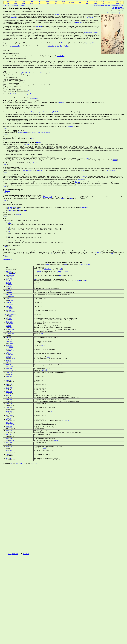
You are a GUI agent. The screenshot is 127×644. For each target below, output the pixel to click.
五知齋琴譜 (9, 388)
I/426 (11, 292)
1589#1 (43, 345)
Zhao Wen (35, 163)
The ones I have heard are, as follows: (13, 204)
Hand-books (24, 2)
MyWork (16, 2)
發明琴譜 (8, 283)
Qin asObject (32, 2)
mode (79, 22)
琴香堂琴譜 (9, 404)
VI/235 (11, 343)
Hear (55, 2)
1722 (51, 411)
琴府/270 (12, 312)
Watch (55, 3)
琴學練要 (8, 396)
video (50, 73)
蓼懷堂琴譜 (9, 384)
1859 (110, 169)
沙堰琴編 (8, 458)
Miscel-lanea (95, 2)
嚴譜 (44, 370)
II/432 (11, 308)
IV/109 (11, 300)
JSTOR (115, 160)
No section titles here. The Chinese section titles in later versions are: (21, 219)
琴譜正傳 (8, 306)
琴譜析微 (8, 380)
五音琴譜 (8, 318)
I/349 (11, 285)
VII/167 (11, 331)
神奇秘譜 (9, 271)
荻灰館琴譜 (9, 427)
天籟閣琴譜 (9, 443)
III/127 (11, 281)
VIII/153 (12, 351)
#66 (10, 316)
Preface (33, 138)
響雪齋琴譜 (9, 447)
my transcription (39, 73)
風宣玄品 (8, 287)
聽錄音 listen (28, 73)
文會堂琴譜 (9, 341)
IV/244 (11, 320)
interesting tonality (63, 271)
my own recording (15, 46)
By (7, 207)
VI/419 (11, 347)
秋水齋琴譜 (9, 431)
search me (119, 3)
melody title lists (89, 18)
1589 (41, 334)
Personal (110, 2)
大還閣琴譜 (9, 373)
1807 (45, 448)
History (79, 2)
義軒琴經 (8, 357)
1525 (25, 210)
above (47, 264)
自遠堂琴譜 (9, 407)
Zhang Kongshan (111, 170)
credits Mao (38, 271)
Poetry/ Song (48, 2)
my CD (22, 73)
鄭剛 (48, 370)
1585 (9, 241)
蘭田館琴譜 (9, 400)
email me (119, 2)
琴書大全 (8, 338)
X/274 (11, 366)
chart (85, 264)
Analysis (71, 2)
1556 (9, 232)
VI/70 (11, 328)
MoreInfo (103, 2)
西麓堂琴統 (9, 279)
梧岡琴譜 (8, 291)
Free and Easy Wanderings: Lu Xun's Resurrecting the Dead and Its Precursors (47, 112)
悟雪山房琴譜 (9, 423)
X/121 (11, 362)
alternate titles (70, 127)
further (29, 137)
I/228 (11, 277)
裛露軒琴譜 (9, 411)
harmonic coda (57, 273)
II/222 (11, 288)
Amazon (88, 158)
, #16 (89, 43)
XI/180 (14, 370)
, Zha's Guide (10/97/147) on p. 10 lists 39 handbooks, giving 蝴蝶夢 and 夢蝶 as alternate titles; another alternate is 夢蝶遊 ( (60, 169)
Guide (66, 264)
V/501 (11, 339)
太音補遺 (8, 302)
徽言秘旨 (8, 361)
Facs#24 (11, 296)
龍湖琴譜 (8, 310)
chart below (39, 26)
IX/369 (11, 355)
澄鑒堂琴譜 (9, 376)
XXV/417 (12, 440)
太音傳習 (8, 299)
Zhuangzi (22, 5)
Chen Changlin (52, 46)
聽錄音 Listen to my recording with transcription (107, 5)
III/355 (11, 304)
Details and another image (113, 13)
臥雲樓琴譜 (9, 392)
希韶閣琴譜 (9, 450)
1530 (112, 254)
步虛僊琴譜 (9, 295)
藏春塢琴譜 (9, 345)
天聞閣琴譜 (9, 439)
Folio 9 (71, 199)
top (11, 463)
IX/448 (14, 359)
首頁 (122, 5)
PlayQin (63, 2)
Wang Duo (60, 46)
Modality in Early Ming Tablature (40, 133)
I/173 (11, 273)
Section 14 (28, 144)
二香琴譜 (8, 419)
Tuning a (81, 179)
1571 (9, 236)
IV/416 (11, 324)
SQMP (5, 5)
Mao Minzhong (61, 56)
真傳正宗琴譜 (10, 330)
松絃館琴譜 (9, 349)
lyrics (61, 275)
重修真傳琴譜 (9, 322)
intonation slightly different (91, 32)
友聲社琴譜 (9, 369)
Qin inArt (40, 2)
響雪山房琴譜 (9, 415)
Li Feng (67, 46)
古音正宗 (8, 353)
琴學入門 (8, 435)
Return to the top (8, 259)
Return (5, 128)
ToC (9, 5)
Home (8, 3)
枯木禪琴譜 (9, 454)
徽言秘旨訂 (9, 365)
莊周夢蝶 (18, 214)
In (7, 223)
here (21, 207)
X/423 (11, 374)
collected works (84, 207)
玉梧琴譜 (8, 326)
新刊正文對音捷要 (10, 314)
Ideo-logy (87, 2)
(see (15, 137)
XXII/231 (12, 425)
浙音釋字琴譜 (10, 275)
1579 (48, 357)
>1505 (9, 223)
